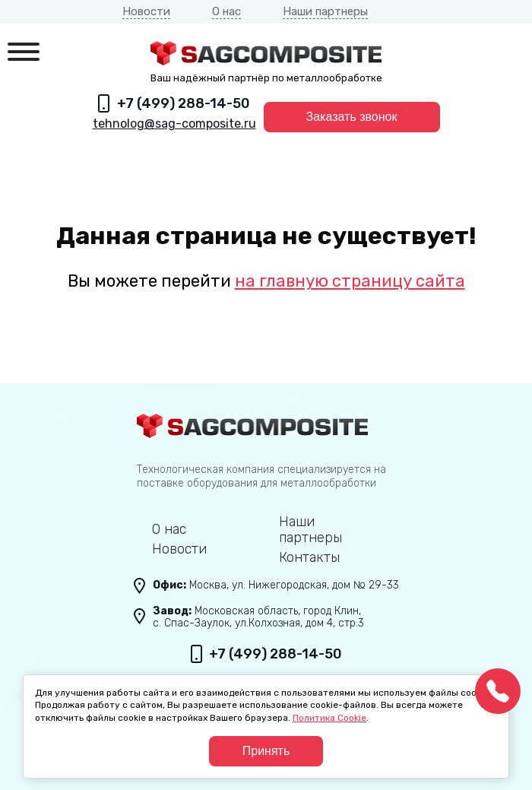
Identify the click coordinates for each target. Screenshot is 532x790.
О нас (226, 11)
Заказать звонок (352, 117)
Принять (266, 751)
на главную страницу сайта (350, 281)
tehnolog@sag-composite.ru (174, 124)
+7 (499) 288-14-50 (184, 103)
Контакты (309, 558)
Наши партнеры (325, 11)
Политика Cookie (329, 718)
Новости (146, 11)
